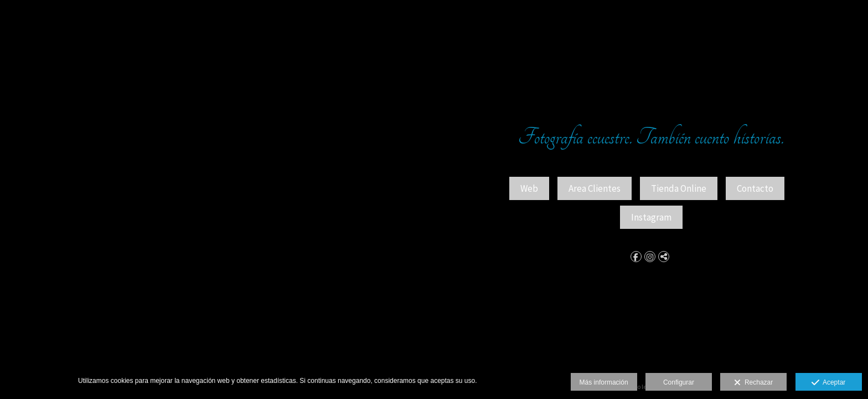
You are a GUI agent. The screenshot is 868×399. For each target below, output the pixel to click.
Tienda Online (679, 188)
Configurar (679, 382)
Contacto (755, 188)
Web (529, 188)
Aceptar (828, 383)
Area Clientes (595, 188)
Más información (604, 382)
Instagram (651, 217)
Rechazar (753, 383)
